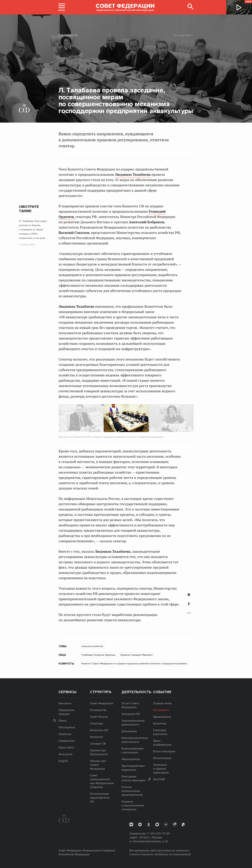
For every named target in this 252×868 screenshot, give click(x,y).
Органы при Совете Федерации (98, 765)
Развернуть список (189, 613)
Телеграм (166, 824)
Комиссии (96, 737)
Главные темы (162, 703)
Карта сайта (66, 747)
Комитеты (160, 723)
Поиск (63, 721)
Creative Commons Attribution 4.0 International (160, 854)
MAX (157, 824)
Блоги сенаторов (164, 751)
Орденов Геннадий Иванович (136, 655)
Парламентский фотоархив (183, 825)
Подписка (65, 734)
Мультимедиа (162, 758)
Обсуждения (67, 727)
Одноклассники (189, 604)
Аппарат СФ (98, 743)
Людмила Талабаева (133, 175)
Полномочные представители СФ (100, 798)
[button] (62, 7)
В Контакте (189, 595)
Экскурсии (66, 754)
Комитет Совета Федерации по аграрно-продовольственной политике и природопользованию (134, 663)
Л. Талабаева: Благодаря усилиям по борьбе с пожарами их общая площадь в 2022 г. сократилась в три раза (33, 229)
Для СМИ (159, 779)
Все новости (68, 35)
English (63, 761)
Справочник (67, 741)
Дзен (140, 824)
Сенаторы (96, 723)
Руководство (98, 710)
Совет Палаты (99, 717)
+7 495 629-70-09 (158, 833)
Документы (129, 731)
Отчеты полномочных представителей (132, 791)
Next (158, 419)
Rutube (174, 824)
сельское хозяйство (92, 646)
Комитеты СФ (99, 730)
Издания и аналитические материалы (133, 805)
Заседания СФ (131, 714)
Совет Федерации (102, 703)
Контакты (65, 703)
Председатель (162, 717)
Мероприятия (131, 759)
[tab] (189, 606)
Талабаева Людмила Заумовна (98, 655)
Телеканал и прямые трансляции (161, 769)
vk (131, 824)
